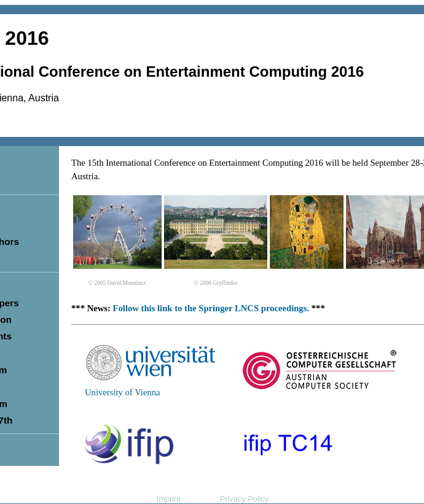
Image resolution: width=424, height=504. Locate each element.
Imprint (169, 499)
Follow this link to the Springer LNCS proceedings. (211, 308)
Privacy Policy (245, 499)
